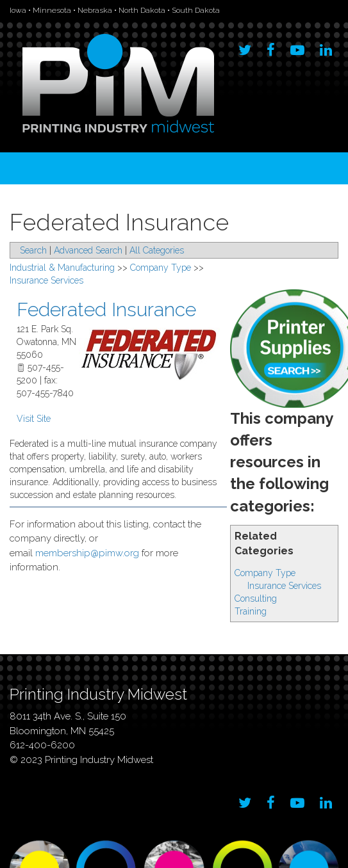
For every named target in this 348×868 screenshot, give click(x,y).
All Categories (157, 250)
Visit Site (34, 419)
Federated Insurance (106, 309)
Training (251, 611)
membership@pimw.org (87, 553)
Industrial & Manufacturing (62, 268)
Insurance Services (284, 586)
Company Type (265, 573)
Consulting (256, 599)
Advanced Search (88, 250)
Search (33, 250)
